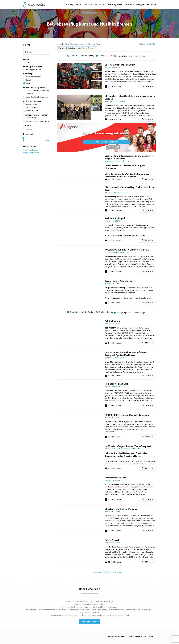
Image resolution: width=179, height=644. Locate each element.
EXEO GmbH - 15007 (113, 283)
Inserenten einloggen (135, 5)
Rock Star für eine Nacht (116, 384)
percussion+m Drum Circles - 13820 (118, 161)
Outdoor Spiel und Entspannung (36, 90)
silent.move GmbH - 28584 (115, 101)
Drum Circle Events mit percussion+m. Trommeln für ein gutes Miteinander (130, 157)
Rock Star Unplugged (115, 218)
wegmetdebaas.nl (31, 150)
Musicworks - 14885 (112, 324)
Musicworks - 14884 (112, 386)
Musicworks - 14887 (112, 511)
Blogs (151, 636)
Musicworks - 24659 (112, 67)
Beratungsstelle (115, 5)
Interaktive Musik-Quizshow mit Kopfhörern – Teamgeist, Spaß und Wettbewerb (126, 354)
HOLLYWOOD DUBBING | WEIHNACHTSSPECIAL (127, 250)
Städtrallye (28, 94)
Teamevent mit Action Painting (119, 281)
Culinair (27, 80)
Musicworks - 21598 (112, 480)
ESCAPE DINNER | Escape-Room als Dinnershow (127, 415)
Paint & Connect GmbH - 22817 (117, 192)
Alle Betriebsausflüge (138, 636)
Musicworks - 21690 (112, 543)
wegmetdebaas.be (31, 153)
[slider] (23, 138)
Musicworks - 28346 (112, 221)
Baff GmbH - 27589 (112, 418)
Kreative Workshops (32, 77)
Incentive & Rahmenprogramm (36, 121)
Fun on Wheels (30, 107)
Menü (151, 5)
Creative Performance (115, 478)
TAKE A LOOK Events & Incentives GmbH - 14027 (123, 449)
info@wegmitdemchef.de (116, 636)
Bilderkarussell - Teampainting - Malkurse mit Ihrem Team (130, 188)
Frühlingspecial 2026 (32, 69)
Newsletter (100, 5)
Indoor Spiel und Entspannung (36, 97)
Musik (27, 83)
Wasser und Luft (31, 111)
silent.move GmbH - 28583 (115, 358)
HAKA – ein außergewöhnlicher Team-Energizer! (128, 446)
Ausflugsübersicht (74, 5)
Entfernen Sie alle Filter (147, 44)
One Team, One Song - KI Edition (120, 65)
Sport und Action (31, 104)
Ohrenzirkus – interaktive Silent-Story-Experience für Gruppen (130, 97)
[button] (81, 76)
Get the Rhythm (112, 321)
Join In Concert (112, 540)
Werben (89, 5)
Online (27, 62)
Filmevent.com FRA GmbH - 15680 (118, 252)
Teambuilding (30, 118)
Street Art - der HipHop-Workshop (121, 509)
